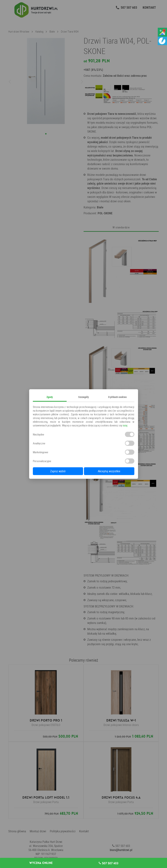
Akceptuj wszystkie (109, 471)
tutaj (125, 425)
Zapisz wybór (58, 471)
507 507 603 (109, 863)
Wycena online (41, 863)
